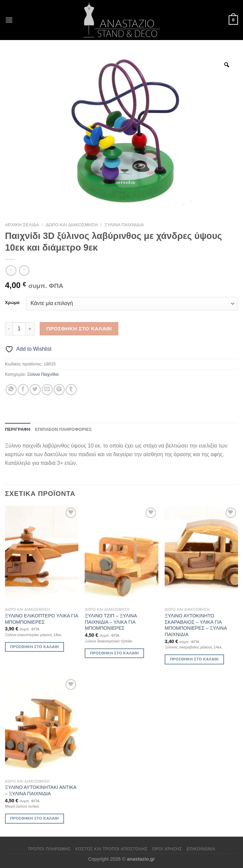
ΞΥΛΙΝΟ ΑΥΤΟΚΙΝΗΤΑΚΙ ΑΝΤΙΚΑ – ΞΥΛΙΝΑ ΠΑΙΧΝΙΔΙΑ (41, 790)
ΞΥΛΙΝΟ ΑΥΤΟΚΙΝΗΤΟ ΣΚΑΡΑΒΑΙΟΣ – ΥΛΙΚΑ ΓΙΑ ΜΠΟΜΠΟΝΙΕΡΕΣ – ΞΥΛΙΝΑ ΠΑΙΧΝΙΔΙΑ (196, 625)
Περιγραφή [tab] (18, 429)
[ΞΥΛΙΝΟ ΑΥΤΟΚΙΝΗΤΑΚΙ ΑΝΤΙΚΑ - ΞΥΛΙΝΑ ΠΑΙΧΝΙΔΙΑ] (42, 726)
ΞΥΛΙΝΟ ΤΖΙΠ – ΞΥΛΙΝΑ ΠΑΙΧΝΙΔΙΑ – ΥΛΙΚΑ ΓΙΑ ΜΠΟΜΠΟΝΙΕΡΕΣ (110, 622)
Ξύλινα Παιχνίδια (124, 225)
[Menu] (9, 20)
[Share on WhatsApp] (11, 390)
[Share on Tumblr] (71, 390)
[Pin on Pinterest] (59, 390)
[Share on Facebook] (23, 390)
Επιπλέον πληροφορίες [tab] (63, 429)
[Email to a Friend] (47, 390)
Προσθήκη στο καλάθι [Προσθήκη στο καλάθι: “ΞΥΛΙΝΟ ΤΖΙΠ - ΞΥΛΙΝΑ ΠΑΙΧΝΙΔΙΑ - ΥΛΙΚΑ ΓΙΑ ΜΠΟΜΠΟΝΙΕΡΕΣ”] (114, 653)
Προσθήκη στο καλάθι (79, 329)
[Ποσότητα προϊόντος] (19, 329)
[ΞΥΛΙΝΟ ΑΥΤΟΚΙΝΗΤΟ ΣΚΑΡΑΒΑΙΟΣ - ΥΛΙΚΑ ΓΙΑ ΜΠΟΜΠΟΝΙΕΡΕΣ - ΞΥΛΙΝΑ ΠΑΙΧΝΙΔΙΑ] (201, 555)
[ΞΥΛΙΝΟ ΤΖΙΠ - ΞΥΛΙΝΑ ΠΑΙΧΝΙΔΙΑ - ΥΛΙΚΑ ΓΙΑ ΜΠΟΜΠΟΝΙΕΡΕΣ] (121, 555)
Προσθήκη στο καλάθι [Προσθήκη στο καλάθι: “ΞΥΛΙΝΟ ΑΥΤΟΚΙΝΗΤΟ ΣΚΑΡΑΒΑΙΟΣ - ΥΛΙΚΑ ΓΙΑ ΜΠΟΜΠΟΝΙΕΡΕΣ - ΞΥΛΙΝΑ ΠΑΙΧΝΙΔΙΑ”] (194, 659)
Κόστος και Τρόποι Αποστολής (111, 849)
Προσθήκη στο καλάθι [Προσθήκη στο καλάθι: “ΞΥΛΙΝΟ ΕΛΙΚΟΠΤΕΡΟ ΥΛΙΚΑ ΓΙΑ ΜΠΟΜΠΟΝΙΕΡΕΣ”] (35, 647)
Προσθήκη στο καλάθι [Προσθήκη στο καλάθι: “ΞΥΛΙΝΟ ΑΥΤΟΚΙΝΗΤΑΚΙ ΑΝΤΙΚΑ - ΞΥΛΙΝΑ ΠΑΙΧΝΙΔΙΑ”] (35, 818)
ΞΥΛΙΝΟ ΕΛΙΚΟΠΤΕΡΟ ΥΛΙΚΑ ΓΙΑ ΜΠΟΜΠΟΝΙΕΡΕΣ (41, 619)
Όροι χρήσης (167, 849)
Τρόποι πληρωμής (49, 849)
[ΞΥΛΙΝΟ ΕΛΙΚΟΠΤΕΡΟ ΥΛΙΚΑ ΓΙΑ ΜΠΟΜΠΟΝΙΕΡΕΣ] (42, 555)
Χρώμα (12, 303)
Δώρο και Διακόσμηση (72, 225)
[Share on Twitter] (35, 390)
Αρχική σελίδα (22, 225)
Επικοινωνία (201, 849)
